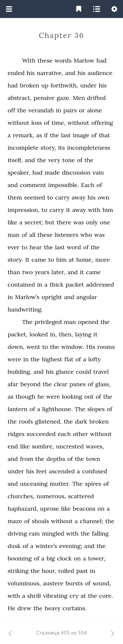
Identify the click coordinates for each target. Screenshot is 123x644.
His (91, 347)
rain (34, 533)
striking (18, 571)
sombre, (43, 446)
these (45, 60)
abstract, (20, 98)
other (80, 434)
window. (73, 347)
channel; (92, 521)
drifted (96, 98)
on (101, 509)
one (105, 222)
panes (78, 384)
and (70, 73)
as (39, 135)
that (104, 135)
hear (36, 247)
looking (72, 397)
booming (20, 558)
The (27, 322)
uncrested (70, 446)
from (27, 459)
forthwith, (64, 85)
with (94, 210)
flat (69, 359)
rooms (106, 347)
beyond (31, 384)
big (51, 558)
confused (95, 471)
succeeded (41, 434)
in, (53, 334)
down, (16, 347)
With (29, 60)
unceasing (34, 484)
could (83, 372)
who (86, 235)
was (79, 222)
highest (52, 359)
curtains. (75, 608)
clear (61, 384)
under (89, 85)
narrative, (50, 73)
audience (100, 73)
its (61, 148)
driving (17, 533)
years (42, 272)
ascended (62, 471)
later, (58, 272)
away (79, 197)
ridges (16, 434)
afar (13, 384)
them (15, 197)
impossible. (64, 185)
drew (24, 608)
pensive (44, 98)
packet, (17, 334)
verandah (41, 110)
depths (56, 459)
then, (66, 334)
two (28, 272)
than (14, 272)
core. (106, 596)
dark (81, 421)
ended (16, 73)
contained (21, 284)
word (74, 247)
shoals (40, 521)
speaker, (19, 172)
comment (33, 185)
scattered (81, 496)
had (102, 60)
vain (98, 172)
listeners (67, 235)
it (68, 210)
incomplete (23, 148)
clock (64, 558)
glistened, (48, 421)
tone (69, 160)
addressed (100, 284)
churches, (21, 496)
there (64, 222)
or (82, 110)
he (41, 397)
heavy (52, 608)
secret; (34, 222)
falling (100, 533)
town (93, 459)
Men (79, 98)
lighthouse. (58, 409)
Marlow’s (27, 297)
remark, (23, 135)
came (39, 260)
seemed (34, 197)
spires (93, 484)
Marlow (84, 60)
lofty (94, 359)
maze (15, 521)
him (108, 210)
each (64, 434)
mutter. (60, 484)
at (72, 260)
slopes (96, 409)
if (46, 135)
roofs (26, 421)
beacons (84, 509)
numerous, (51, 496)
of (47, 123)
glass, (103, 384)
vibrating (55, 596)
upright (52, 297)
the (22, 110)
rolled (66, 571)
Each (88, 185)
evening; (71, 546)
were (14, 359)
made (52, 172)
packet (75, 284)
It (27, 260)
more (102, 260)
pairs (70, 110)
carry (62, 197)
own (104, 197)
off (11, 110)
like (12, 222)
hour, (49, 571)
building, (19, 372)
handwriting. (25, 309)
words (63, 60)
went (33, 347)
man (13, 235)
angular (87, 297)
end (13, 446)
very (54, 160)
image (81, 135)
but (50, 222)
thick (56, 284)
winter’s (46, 546)
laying (83, 334)
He (11, 608)
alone (94, 110)
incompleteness (88, 148)
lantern (17, 409)
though (25, 397)
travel (101, 372)
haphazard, (23, 509)
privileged (48, 322)
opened (88, 322)
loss (36, 123)
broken (30, 85)
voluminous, (24, 583)
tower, (97, 558)
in (58, 110)
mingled (53, 533)
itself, (15, 160)
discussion (76, 172)
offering (102, 123)
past (82, 571)
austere (53, 583)
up (45, 85)
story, (48, 148)
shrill (34, 596)
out (89, 397)
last (66, 135)
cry (74, 596)
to (50, 197)
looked (39, 334)
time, (58, 123)
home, (85, 260)
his (31, 73)
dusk (14, 546)
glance (65, 372)
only (92, 222)
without (18, 123)
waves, (95, 446)
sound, (102, 583)
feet (41, 471)
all (32, 235)
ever (13, 247)
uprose (50, 509)
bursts (74, 583)
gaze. (64, 98)
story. (15, 260)
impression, (23, 210)
